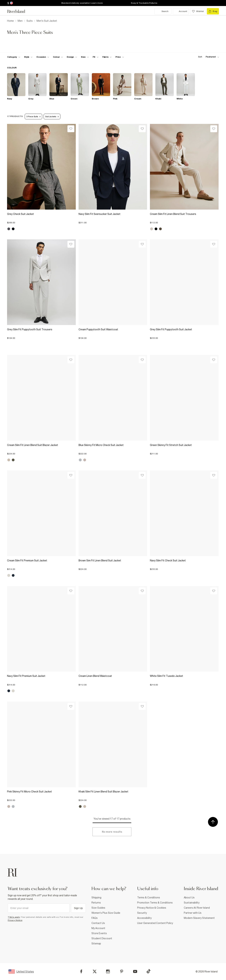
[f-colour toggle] (58, 57)
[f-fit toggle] (96, 57)
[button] (41, 221)
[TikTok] (148, 971)
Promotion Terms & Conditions (155, 903)
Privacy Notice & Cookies (152, 908)
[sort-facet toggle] (208, 57)
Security (142, 913)
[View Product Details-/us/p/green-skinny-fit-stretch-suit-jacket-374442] (184, 398)
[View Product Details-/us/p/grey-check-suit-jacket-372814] (41, 167)
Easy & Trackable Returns (144, 3)
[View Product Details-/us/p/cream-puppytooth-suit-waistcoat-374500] (113, 282)
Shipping (96, 898)
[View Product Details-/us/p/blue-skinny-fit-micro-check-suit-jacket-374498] (113, 398)
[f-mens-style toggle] (28, 57)
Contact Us (98, 923)
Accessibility (144, 918)
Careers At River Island (197, 908)
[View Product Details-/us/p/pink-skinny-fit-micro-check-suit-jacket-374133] (41, 744)
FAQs (95, 918)
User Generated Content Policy (155, 923)
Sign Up (78, 908)
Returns (96, 903)
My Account (98, 928)
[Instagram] (108, 971)
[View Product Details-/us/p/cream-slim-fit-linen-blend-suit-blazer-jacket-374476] (41, 398)
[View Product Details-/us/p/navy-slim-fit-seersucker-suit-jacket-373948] (113, 167)
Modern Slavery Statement (199, 918)
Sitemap (96, 944)
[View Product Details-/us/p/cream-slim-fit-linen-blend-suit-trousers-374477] (184, 167)
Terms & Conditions (149, 898)
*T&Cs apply (14, 917)
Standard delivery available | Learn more (82, 3)
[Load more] (112, 832)
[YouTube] (135, 971)
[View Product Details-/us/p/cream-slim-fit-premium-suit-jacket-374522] (41, 513)
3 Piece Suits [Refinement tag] (33, 117)
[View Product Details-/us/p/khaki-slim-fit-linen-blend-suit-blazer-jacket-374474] (113, 744)
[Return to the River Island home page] (19, 11)
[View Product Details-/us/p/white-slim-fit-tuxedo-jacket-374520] (184, 629)
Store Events (99, 933)
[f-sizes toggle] (85, 57)
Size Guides (98, 908)
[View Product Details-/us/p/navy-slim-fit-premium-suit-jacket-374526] (41, 629)
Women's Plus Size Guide (106, 913)
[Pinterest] (122, 971)
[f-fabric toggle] (107, 57)
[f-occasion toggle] (43, 57)
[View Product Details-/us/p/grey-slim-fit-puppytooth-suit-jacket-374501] (184, 282)
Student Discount (102, 938)
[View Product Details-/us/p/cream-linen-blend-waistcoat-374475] (113, 629)
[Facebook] (81, 971)
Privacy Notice (15, 920)
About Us (189, 898)
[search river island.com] (163, 11)
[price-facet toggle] (120, 57)
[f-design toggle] (72, 57)
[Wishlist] (71, 129)
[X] (95, 972)
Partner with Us (193, 913)
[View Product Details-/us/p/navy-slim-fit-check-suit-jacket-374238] (184, 513)
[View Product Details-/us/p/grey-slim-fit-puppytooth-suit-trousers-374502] (41, 282)
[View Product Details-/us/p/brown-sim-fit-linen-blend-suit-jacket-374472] (113, 513)
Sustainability (192, 903)
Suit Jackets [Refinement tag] (52, 117)
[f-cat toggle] (14, 57)
